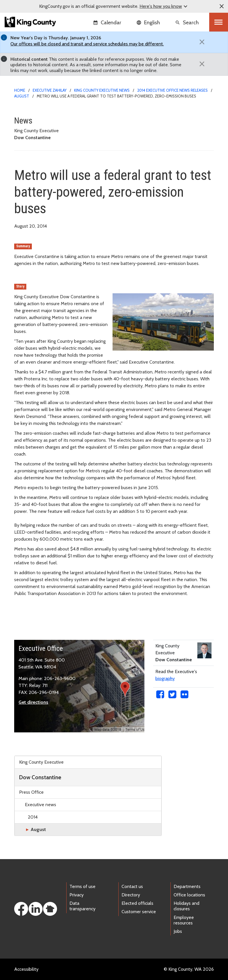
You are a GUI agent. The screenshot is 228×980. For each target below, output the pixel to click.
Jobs (178, 931)
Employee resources (184, 920)
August (22, 96)
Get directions (33, 702)
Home (20, 90)
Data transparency (82, 906)
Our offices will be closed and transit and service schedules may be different (87, 44)
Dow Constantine (40, 777)
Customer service (139, 912)
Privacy (77, 895)
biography (165, 678)
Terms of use (82, 886)
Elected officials (137, 903)
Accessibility (26, 969)
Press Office (31, 792)
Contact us (132, 886)
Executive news (41, 805)
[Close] (202, 42)
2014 (33, 817)
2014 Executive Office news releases (172, 90)
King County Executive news (102, 90)
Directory (131, 895)
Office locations (189, 895)
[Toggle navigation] (219, 22)
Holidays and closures (186, 906)
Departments (187, 886)
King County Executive (41, 762)
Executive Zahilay (50, 90)
